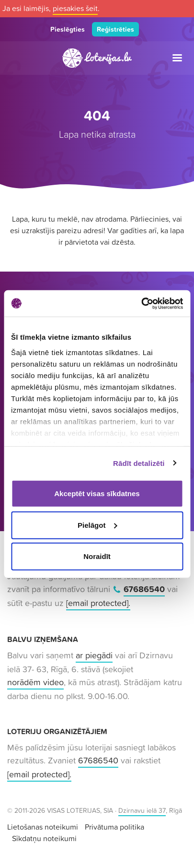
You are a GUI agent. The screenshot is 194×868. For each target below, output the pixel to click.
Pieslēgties (68, 29)
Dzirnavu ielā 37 (142, 810)
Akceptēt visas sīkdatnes (97, 493)
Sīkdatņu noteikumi (44, 838)
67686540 (144, 589)
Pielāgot (97, 525)
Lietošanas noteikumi (43, 827)
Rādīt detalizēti (139, 463)
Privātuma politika (114, 827)
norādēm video (35, 682)
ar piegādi (94, 655)
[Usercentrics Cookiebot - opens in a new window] (141, 303)
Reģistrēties (115, 29)
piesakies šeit (75, 8)
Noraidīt (97, 556)
